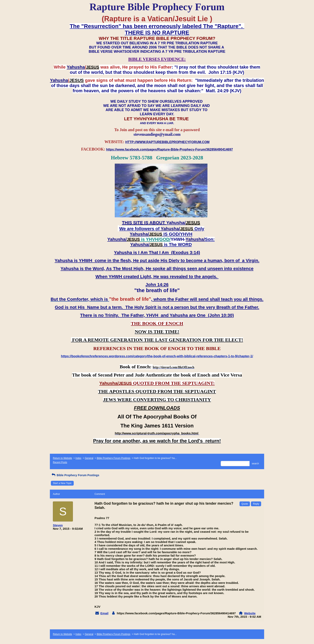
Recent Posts (60, 462)
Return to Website (62, 458)
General (89, 458)
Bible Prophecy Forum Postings (114, 458)
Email (104, 613)
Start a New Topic (62, 483)
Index (78, 458)
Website (250, 613)
